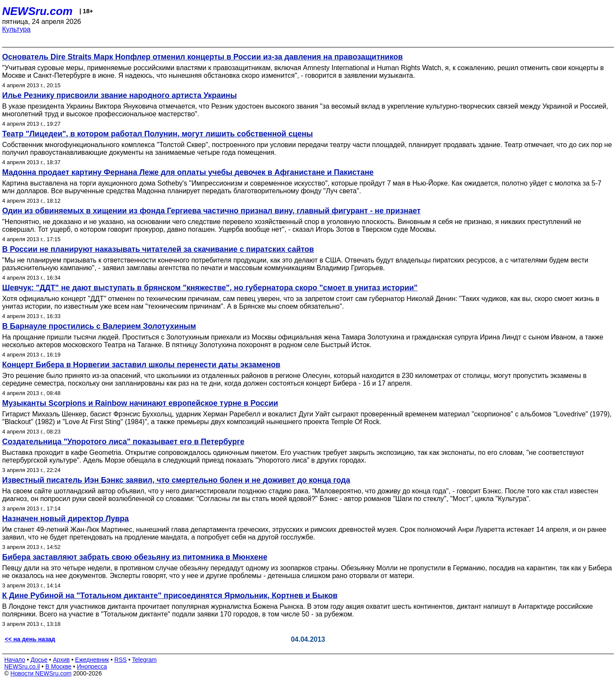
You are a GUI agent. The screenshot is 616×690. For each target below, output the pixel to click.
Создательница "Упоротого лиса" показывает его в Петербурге (123, 442)
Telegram (145, 660)
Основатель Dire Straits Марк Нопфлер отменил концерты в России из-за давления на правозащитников (203, 57)
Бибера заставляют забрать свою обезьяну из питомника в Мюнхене (135, 557)
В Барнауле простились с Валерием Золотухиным (99, 326)
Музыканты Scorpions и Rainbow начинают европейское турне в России (140, 403)
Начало (15, 660)
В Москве (58, 666)
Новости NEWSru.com (41, 673)
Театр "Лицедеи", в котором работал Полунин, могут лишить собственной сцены (158, 134)
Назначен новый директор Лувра (65, 519)
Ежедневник (92, 660)
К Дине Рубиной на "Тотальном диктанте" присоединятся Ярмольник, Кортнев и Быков (170, 596)
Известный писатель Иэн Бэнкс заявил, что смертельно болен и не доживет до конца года (176, 480)
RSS (120, 660)
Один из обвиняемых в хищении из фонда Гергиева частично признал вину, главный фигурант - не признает (211, 211)
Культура (16, 29)
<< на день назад (30, 639)
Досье (39, 660)
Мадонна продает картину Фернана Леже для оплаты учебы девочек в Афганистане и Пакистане (188, 172)
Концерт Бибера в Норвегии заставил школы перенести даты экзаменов (141, 365)
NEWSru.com (37, 11)
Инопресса (92, 666)
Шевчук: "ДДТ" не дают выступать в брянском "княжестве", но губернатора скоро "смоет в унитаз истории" (210, 288)
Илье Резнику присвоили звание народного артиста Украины (120, 95)
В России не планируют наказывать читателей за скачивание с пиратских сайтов (158, 249)
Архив (61, 660)
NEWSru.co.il (22, 666)
